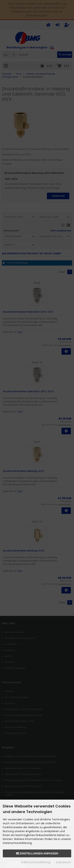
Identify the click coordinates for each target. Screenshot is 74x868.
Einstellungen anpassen (37, 853)
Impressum (64, 862)
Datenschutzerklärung (36, 862)
